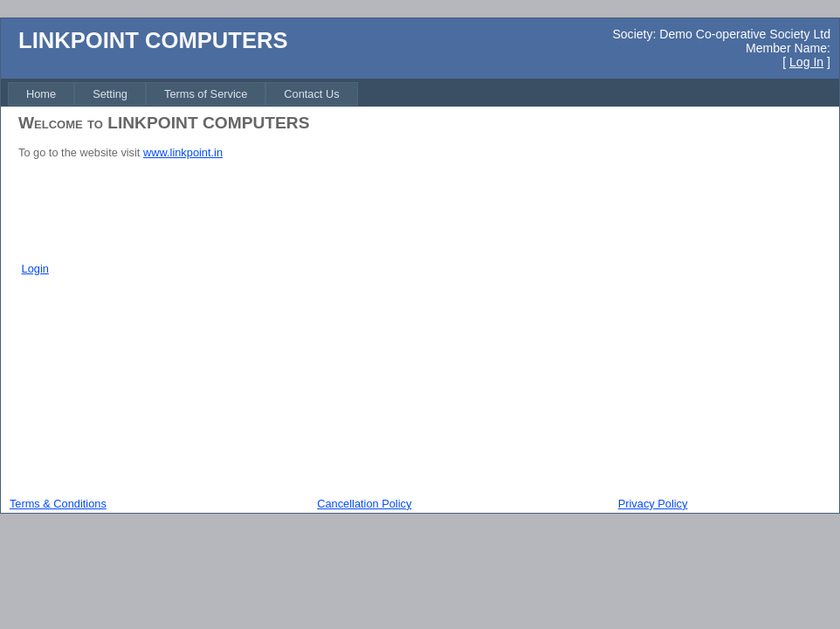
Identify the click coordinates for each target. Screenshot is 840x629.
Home (41, 94)
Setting (110, 94)
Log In (806, 62)
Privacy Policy (653, 504)
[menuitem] (41, 94)
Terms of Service (206, 94)
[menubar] (183, 94)
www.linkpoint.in (183, 152)
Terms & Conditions (58, 504)
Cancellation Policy (364, 504)
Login (35, 269)
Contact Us (311, 94)
